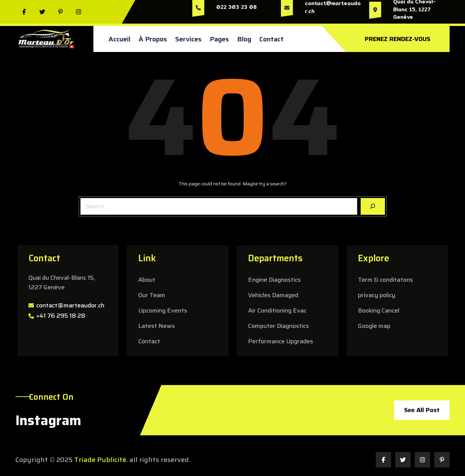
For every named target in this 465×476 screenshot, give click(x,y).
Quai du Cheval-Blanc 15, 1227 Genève (62, 282)
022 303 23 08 (236, 7)
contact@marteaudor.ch (70, 305)
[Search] (373, 206)
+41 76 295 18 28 (61, 316)
